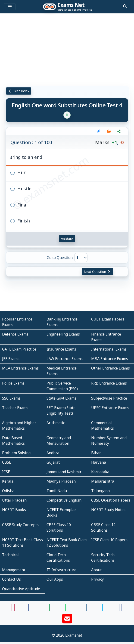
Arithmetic (56, 423)
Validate (67, 239)
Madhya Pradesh (61, 481)
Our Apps (55, 579)
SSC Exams (11, 398)
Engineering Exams (63, 334)
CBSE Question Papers (111, 500)
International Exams (109, 349)
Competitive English (64, 500)
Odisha (8, 491)
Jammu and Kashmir (64, 472)
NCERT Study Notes (108, 510)
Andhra (53, 453)
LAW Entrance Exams (65, 359)
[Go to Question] (81, 258)
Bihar (96, 453)
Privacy (97, 579)
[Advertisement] (67, 50)
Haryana (99, 462)
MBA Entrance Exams (110, 359)
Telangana (100, 491)
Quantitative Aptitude (21, 589)
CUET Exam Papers (108, 319)
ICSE (6, 472)
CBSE (7, 462)
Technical (10, 555)
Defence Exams (15, 334)
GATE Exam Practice (19, 349)
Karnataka (100, 472)
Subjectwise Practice (109, 398)
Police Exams (13, 383)
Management (14, 570)
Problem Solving (16, 453)
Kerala (8, 481)
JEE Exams (11, 359)
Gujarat (53, 462)
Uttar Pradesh (14, 500)
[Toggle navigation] (10, 7)
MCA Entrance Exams (20, 368)
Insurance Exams (61, 349)
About (96, 570)
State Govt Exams (61, 398)
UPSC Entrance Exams (110, 408)
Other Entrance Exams (111, 368)
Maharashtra (103, 481)
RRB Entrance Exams (109, 383)
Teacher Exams (15, 408)
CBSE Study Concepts (20, 525)
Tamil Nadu (57, 491)
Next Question (97, 272)
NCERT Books (14, 510)
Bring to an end (26, 157)
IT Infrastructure (61, 570)
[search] (125, 6)
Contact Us (11, 579)
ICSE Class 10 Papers (109, 540)
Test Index (19, 91)
